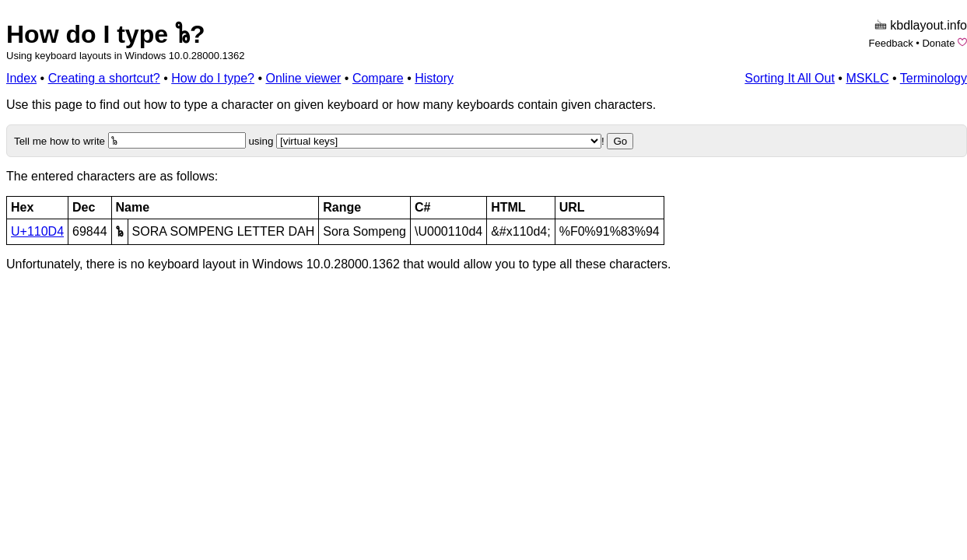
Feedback (891, 43)
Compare (378, 78)
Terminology (934, 78)
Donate (938, 43)
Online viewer (303, 78)
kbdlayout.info (928, 25)
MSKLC (867, 78)
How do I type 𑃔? (105, 34)
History (434, 78)
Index (21, 78)
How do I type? (213, 78)
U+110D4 (37, 231)
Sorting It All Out (790, 78)
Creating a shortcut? (104, 78)
